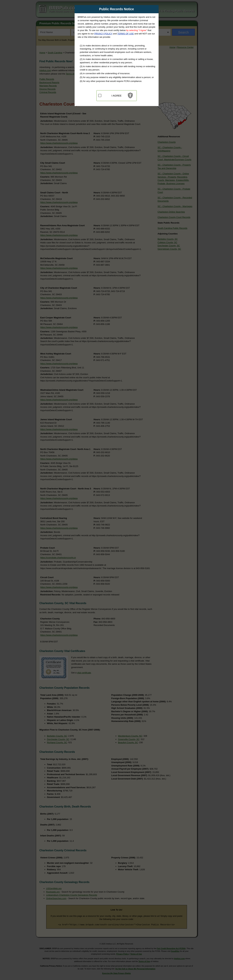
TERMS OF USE (125, 34)
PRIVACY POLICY (103, 34)
